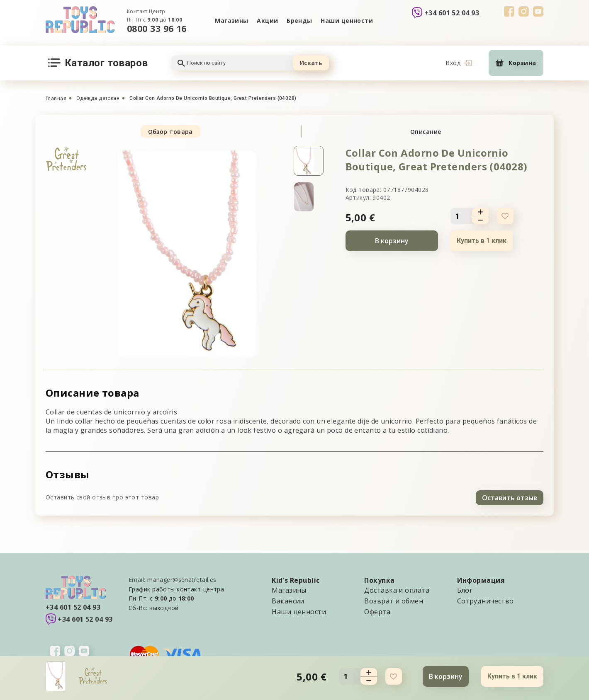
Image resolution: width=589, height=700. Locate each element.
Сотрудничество (486, 600)
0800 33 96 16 (157, 28)
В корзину (392, 241)
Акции (267, 21)
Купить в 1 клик (482, 241)
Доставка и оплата (397, 589)
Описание (426, 132)
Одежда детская (98, 98)
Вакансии (288, 600)
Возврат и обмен (394, 600)
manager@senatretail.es (182, 578)
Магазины (231, 21)
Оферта (377, 610)
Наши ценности (348, 21)
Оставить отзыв (510, 497)
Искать (311, 63)
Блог (465, 589)
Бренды (300, 21)
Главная (56, 99)
